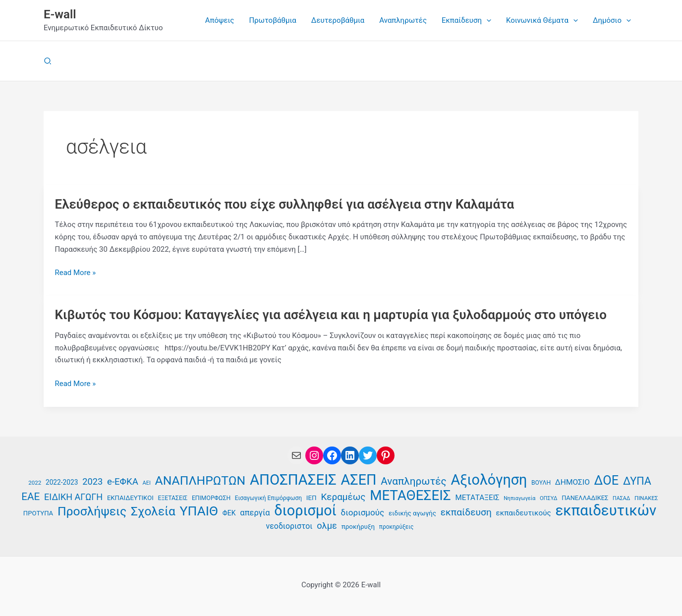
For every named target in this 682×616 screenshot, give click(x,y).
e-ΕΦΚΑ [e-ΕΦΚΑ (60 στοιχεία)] (123, 482)
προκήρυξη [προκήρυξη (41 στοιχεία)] (358, 527)
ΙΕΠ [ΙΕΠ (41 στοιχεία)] (312, 498)
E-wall (60, 14)
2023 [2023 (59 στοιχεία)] (92, 481)
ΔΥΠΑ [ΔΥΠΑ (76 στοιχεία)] (637, 481)
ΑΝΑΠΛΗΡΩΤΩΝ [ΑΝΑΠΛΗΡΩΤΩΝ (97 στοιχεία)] (200, 481)
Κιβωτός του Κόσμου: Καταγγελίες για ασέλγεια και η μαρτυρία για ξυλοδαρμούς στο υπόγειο (331, 315)
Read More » (76, 273)
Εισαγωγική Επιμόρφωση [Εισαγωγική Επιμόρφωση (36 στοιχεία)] (268, 498)
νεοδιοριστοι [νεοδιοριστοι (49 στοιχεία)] (289, 526)
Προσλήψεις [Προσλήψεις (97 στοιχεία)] (92, 512)
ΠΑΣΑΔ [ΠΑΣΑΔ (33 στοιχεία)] (621, 498)
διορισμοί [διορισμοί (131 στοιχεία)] (305, 511)
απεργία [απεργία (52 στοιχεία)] (255, 513)
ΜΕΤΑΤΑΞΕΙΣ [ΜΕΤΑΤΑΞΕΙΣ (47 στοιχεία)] (477, 498)
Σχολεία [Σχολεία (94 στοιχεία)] (153, 512)
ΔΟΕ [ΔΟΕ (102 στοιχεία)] (607, 480)
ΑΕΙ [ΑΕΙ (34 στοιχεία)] (147, 483)
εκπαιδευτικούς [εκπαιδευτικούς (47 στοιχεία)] (524, 513)
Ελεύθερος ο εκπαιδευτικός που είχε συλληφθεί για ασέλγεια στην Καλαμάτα (285, 204)
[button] (486, 20)
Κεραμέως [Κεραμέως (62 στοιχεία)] (343, 497)
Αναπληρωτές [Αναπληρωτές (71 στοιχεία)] (413, 481)
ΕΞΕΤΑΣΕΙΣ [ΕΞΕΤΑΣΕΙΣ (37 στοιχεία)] (172, 498)
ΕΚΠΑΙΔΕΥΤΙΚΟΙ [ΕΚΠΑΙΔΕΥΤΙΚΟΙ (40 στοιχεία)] (130, 498)
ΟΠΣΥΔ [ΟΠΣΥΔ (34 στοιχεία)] (548, 498)
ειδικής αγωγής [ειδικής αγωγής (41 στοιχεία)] (412, 513)
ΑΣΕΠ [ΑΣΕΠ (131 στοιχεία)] (359, 480)
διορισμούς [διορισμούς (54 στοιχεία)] (363, 512)
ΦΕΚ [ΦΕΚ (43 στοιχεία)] (229, 513)
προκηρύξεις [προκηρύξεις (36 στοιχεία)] (397, 527)
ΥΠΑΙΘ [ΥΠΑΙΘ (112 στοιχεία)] (199, 511)
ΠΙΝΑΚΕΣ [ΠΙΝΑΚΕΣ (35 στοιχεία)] (646, 498)
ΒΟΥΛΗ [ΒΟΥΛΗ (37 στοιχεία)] (541, 483)
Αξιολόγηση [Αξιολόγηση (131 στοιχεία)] (489, 480)
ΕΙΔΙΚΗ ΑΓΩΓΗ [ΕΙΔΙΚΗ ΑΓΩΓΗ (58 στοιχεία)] (73, 497)
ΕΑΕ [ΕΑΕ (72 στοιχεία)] (30, 497)
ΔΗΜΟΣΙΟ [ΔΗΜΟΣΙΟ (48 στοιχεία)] (572, 482)
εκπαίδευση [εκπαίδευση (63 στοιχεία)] (466, 512)
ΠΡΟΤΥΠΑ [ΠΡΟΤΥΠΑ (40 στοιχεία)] (38, 513)
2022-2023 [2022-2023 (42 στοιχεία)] (62, 482)
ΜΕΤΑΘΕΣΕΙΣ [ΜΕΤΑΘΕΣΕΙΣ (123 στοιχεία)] (410, 496)
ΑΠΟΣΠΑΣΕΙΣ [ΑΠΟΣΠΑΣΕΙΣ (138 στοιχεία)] (293, 480)
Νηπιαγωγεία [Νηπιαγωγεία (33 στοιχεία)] (519, 498)
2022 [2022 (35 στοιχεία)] (35, 483)
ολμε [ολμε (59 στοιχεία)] (327, 526)
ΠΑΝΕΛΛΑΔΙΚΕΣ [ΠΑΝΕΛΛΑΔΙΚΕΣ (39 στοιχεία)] (585, 498)
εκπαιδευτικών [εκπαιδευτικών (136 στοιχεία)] (606, 511)
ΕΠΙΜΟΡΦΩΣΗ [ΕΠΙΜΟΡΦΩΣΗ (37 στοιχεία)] (211, 498)
